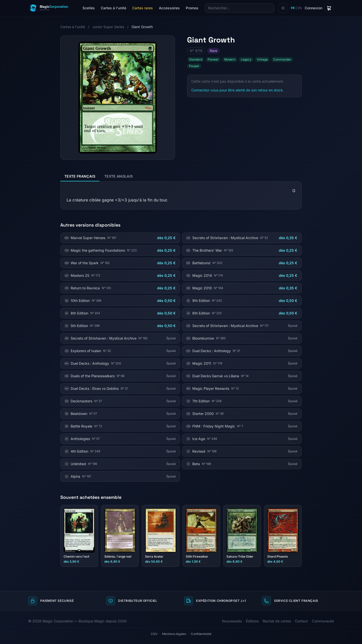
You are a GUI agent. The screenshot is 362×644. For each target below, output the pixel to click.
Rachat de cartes (277, 621)
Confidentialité (201, 634)
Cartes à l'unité (114, 8)
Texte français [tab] (80, 176)
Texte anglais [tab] (119, 176)
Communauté (323, 621)
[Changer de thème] (283, 8)
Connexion (313, 8)
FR (293, 8)
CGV (154, 634)
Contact (301, 621)
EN (300, 8)
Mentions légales (174, 634)
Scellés (89, 8)
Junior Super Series (108, 27)
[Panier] (329, 8)
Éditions (252, 621)
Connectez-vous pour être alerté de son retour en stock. (238, 90)
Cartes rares (143, 8)
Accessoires (169, 8)
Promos (192, 8)
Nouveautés (232, 621)
